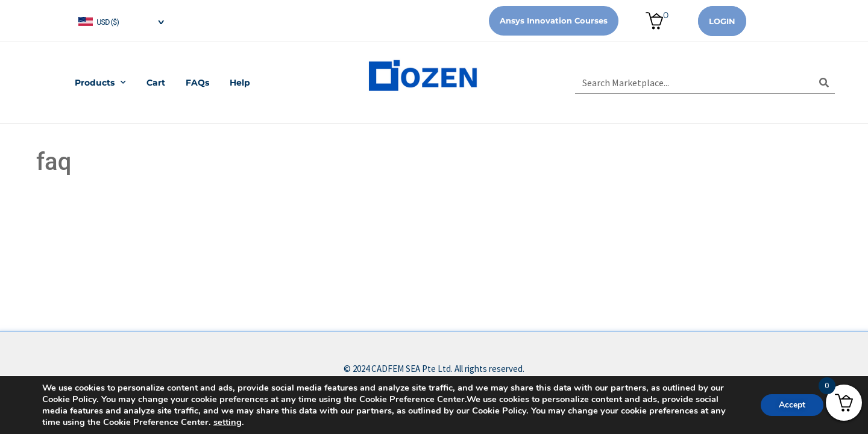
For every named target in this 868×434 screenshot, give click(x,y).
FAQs (197, 83)
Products (100, 83)
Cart (156, 83)
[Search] (824, 83)
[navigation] (121, 21)
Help (240, 83)
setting (228, 422)
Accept (792, 405)
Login (722, 21)
